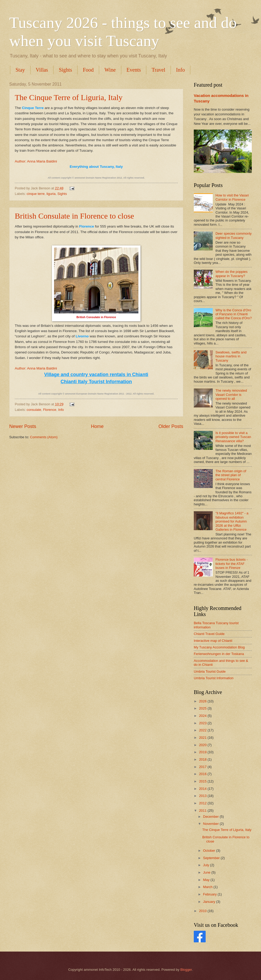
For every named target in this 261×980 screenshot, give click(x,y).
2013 (203, 796)
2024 (203, 716)
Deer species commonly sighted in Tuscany (233, 235)
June (207, 872)
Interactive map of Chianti (213, 641)
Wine (110, 70)
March (208, 887)
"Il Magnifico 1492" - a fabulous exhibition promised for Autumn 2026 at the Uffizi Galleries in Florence (232, 521)
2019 (203, 752)
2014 (203, 789)
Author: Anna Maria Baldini (36, 161)
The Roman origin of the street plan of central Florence (231, 475)
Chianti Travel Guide (209, 634)
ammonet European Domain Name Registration (92, 394)
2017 (203, 767)
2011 (203, 811)
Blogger (186, 970)
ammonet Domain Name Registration (95, 178)
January (209, 902)
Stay (20, 70)
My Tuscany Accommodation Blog (219, 647)
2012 (203, 803)
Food (88, 70)
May (207, 880)
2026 (203, 701)
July (206, 865)
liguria (51, 194)
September (212, 858)
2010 (203, 911)
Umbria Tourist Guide (210, 671)
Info (180, 70)
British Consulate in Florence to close (74, 216)
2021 (203, 738)
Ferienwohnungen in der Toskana (219, 654)
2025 (203, 708)
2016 (203, 774)
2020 (203, 745)
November (211, 824)
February (210, 894)
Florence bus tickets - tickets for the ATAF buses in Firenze (231, 564)
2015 (203, 781)
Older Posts (171, 426)
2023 (203, 723)
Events (134, 70)
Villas (42, 70)
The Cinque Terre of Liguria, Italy (69, 97)
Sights (65, 70)
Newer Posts (23, 426)
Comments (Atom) (44, 437)
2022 (203, 730)
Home (97, 426)
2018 (203, 759)
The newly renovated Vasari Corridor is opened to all (231, 395)
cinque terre (36, 194)
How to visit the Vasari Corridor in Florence (232, 197)
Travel (158, 70)
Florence (50, 410)
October (209, 851)
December (211, 817)
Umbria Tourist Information (214, 678)
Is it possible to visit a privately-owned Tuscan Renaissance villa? (233, 437)
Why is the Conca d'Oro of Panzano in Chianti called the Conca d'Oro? (234, 314)
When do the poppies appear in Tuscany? (231, 274)
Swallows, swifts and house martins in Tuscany (231, 356)
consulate (34, 410)
